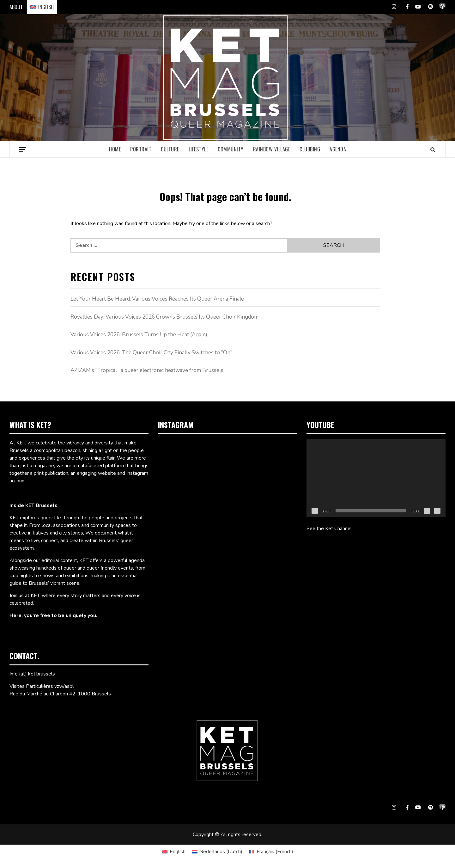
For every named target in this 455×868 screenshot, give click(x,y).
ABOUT (16, 7)
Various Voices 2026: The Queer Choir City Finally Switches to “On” (151, 353)
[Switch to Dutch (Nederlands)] (217, 852)
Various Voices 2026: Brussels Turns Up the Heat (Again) (139, 335)
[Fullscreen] (437, 511)
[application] (376, 478)
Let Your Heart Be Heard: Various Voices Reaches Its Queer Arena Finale (157, 299)
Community (231, 149)
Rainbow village (272, 149)
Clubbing (310, 149)
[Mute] (427, 511)
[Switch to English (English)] (173, 852)
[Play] (315, 511)
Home (115, 149)
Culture (170, 149)
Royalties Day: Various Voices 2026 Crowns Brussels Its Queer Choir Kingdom (164, 317)
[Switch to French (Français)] (271, 852)
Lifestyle (199, 149)
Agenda (338, 149)
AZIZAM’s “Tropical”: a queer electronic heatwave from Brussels (147, 370)
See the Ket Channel (329, 529)
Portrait (141, 149)
